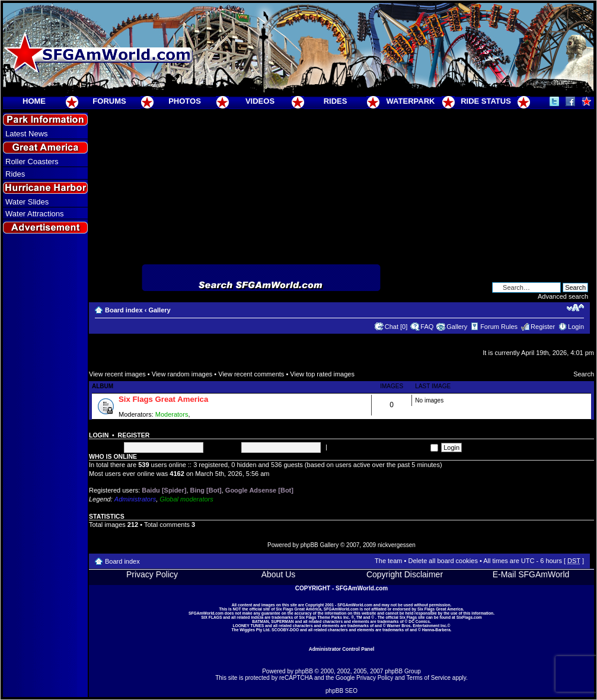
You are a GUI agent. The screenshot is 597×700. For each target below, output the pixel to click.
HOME (34, 101)
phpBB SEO (341, 691)
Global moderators (186, 499)
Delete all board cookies (443, 561)
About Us (279, 574)
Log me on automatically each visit (384, 447)
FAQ (427, 327)
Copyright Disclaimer (405, 574)
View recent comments (251, 374)
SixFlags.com (469, 617)
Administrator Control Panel (342, 649)
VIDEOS (260, 101)
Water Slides (27, 202)
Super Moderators (218, 414)
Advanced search (563, 296)
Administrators (135, 499)
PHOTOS (185, 101)
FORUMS (109, 101)
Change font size (575, 308)
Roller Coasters (32, 162)
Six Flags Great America (163, 399)
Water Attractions (35, 214)
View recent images (117, 374)
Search (584, 374)
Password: (223, 447)
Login (576, 327)
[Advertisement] (46, 451)
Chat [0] (396, 327)
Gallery (159, 310)
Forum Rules (499, 327)
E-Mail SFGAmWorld (531, 574)
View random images (182, 374)
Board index (124, 310)
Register (543, 327)
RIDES (336, 101)
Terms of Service (429, 678)
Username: (105, 447)
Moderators (172, 414)
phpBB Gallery (320, 545)
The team (388, 561)
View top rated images (322, 374)
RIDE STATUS (486, 101)
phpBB (304, 671)
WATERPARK (411, 101)
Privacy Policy (152, 574)
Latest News (27, 134)
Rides (15, 174)
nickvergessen (397, 545)
